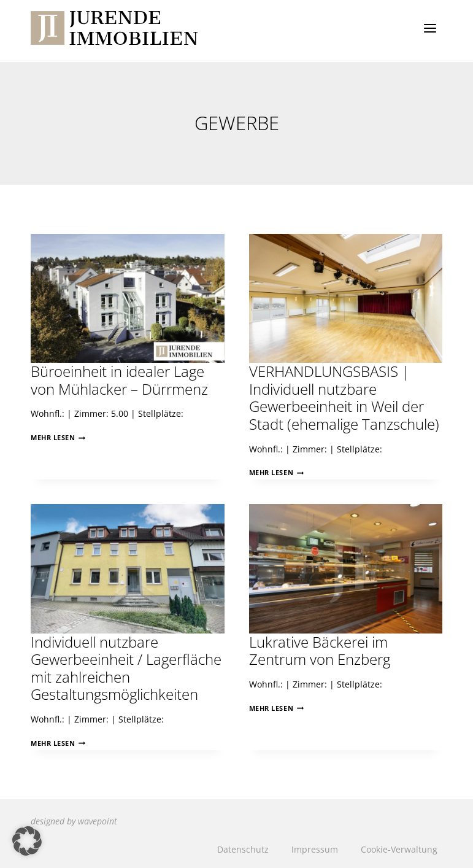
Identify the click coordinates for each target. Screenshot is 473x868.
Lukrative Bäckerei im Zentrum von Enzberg (320, 651)
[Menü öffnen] (430, 28)
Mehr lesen (58, 437)
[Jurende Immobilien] (114, 28)
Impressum (315, 849)
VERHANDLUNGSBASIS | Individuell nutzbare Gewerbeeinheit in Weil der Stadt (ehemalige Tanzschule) (344, 398)
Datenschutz (243, 849)
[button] (27, 841)
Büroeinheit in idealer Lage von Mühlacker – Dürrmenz (119, 380)
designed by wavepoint (74, 821)
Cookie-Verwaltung (399, 849)
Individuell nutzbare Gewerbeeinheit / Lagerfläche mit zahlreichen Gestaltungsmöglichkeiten (126, 668)
